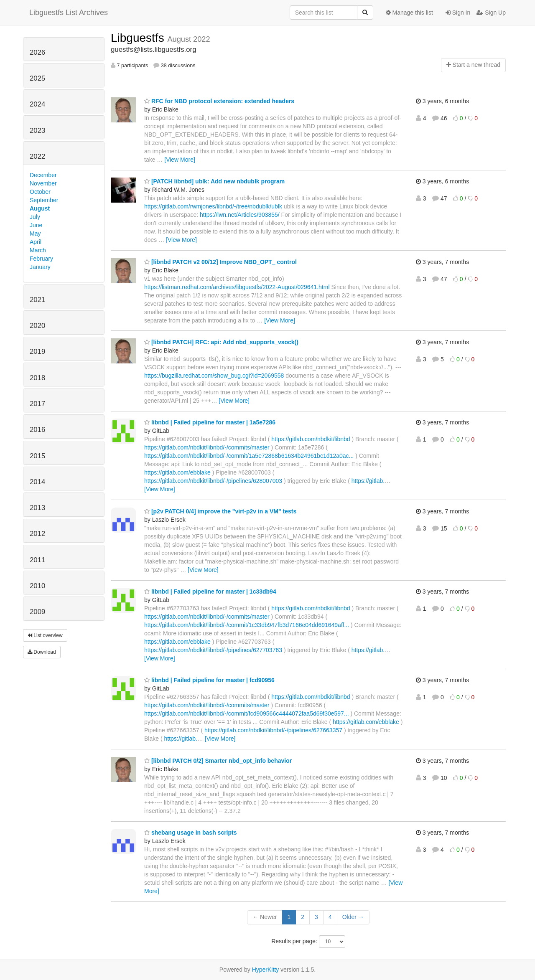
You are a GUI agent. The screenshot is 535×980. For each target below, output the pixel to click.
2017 (37, 404)
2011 (37, 560)
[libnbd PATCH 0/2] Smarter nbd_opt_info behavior (218, 761)
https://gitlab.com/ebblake (177, 472)
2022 (37, 156)
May (35, 234)
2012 (37, 534)
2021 (37, 300)
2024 (37, 104)
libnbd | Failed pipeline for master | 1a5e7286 (210, 422)
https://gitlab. (368, 481)
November (43, 183)
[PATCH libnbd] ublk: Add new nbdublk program (214, 181)
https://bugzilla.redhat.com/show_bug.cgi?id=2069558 (214, 376)
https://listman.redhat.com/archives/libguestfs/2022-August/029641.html (237, 287)
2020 (37, 326)
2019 (37, 352)
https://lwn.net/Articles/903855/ (240, 215)
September (44, 200)
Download (42, 652)
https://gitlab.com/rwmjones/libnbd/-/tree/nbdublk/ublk (213, 206)
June (36, 225)
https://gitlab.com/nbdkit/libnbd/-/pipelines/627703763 (213, 650)
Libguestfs (139, 38)
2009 (37, 612)
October (40, 192)
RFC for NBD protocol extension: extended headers (219, 101)
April (36, 242)
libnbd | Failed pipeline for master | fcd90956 (209, 680)
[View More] (180, 160)
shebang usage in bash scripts (191, 833)
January (40, 267)
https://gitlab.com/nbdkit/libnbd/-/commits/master (207, 447)
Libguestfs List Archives (69, 13)
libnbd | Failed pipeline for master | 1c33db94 (210, 592)
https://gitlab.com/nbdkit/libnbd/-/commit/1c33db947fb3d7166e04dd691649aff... (247, 625)
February (41, 259)
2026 (37, 52)
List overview (45, 635)
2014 (37, 482)
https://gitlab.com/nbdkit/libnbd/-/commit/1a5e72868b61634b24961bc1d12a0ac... (249, 456)
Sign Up (491, 13)
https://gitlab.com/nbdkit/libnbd (311, 439)
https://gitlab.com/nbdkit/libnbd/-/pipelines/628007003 (213, 481)
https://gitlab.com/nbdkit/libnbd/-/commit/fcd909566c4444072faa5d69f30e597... (247, 713)
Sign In (458, 13)
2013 (37, 508)
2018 (37, 378)
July (35, 217)
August (40, 208)
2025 (37, 78)
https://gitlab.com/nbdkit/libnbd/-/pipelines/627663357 (273, 730)
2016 (37, 430)
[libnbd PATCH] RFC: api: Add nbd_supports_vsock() (221, 342)
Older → (353, 917)
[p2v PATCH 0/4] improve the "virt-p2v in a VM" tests (220, 511)
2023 (37, 131)
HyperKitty (266, 970)
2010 (37, 586)
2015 (37, 456)
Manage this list (409, 13)
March (38, 250)
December (43, 175)
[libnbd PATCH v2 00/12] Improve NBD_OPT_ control (220, 262)
